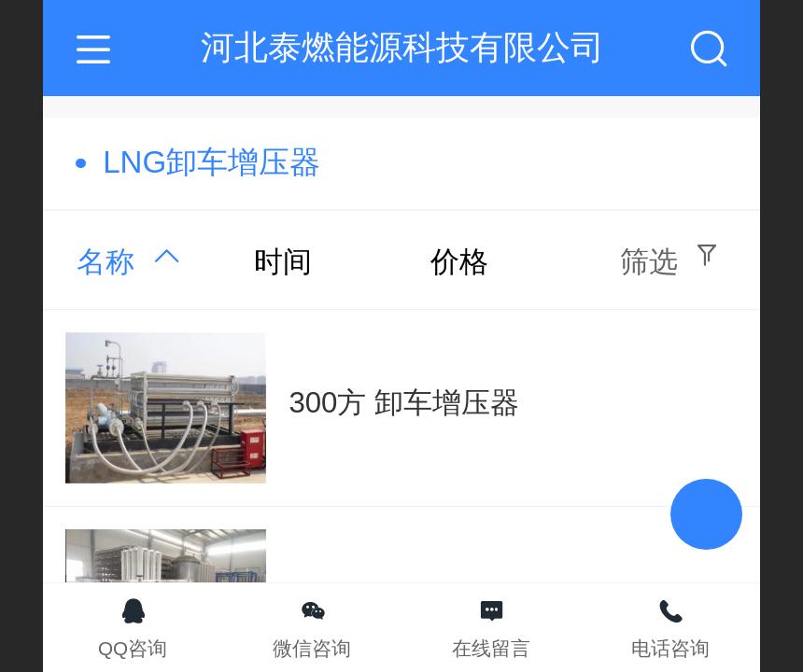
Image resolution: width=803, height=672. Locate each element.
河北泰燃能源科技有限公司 (402, 47)
